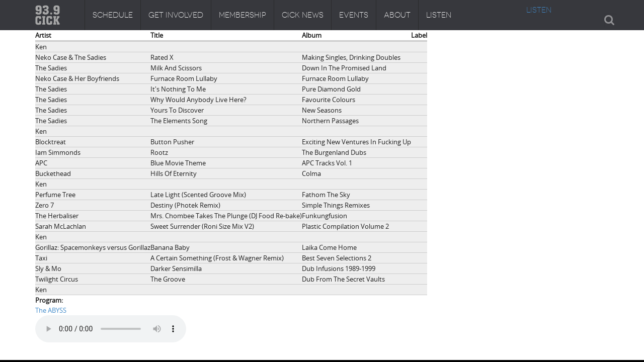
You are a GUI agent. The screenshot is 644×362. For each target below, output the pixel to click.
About (397, 15)
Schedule (113, 15)
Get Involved (176, 15)
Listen (439, 15)
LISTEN (539, 10)
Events (354, 15)
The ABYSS (51, 310)
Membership (243, 15)
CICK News (303, 15)
